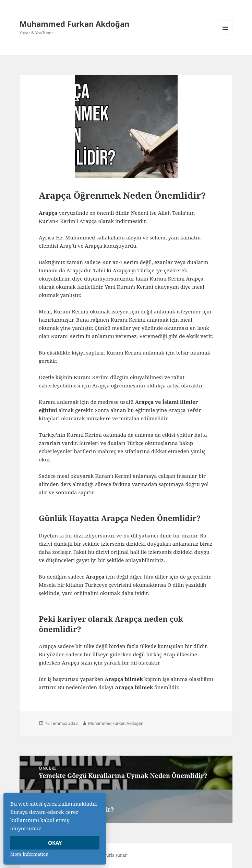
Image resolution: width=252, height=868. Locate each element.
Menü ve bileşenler (225, 35)
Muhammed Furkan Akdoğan (74, 24)
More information (29, 854)
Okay (55, 843)
